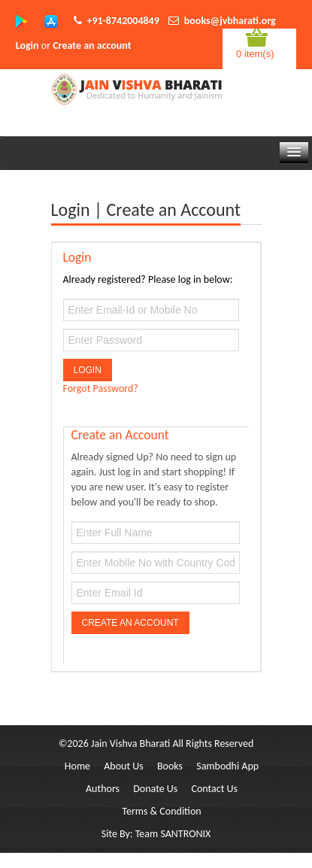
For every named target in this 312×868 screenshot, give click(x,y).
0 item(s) (255, 54)
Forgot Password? (101, 388)
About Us (124, 766)
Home (77, 766)
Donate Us (155, 789)
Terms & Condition (161, 811)
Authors (103, 789)
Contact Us (214, 789)
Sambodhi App (227, 766)
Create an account (92, 46)
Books (170, 766)
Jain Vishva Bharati (130, 744)
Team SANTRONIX (173, 834)
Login (27, 46)
